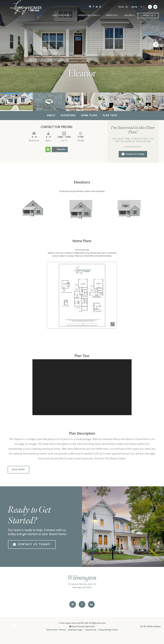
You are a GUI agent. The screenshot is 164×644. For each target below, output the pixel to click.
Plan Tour (110, 116)
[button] (125, 7)
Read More (18, 470)
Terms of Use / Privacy (56, 630)
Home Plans (89, 116)
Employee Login (75, 630)
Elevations (68, 116)
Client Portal (91, 630)
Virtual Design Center (108, 630)
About (51, 116)
